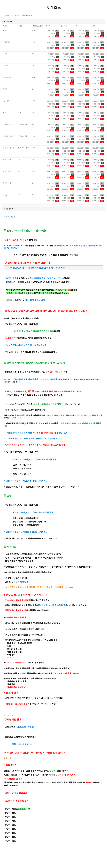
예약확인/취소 (27, 15)
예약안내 (6, 15)
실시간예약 (16, 15)
